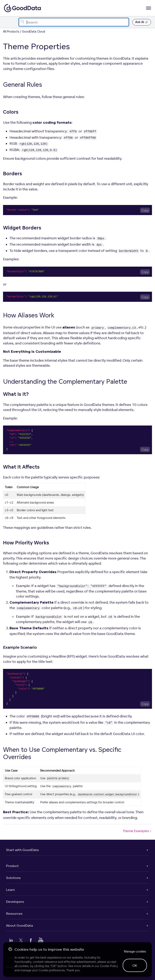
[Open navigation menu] (149, 8)
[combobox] (74, 22)
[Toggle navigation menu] (8, 22)
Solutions (13, 878)
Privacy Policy (14, 967)
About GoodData (19, 925)
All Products (11, 31)
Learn (10, 890)
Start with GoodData (22, 850)
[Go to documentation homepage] (22, 8)
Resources (14, 913)
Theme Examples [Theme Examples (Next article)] (137, 831)
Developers (15, 902)
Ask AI (142, 22)
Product (12, 866)
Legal (34, 967)
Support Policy (54, 967)
